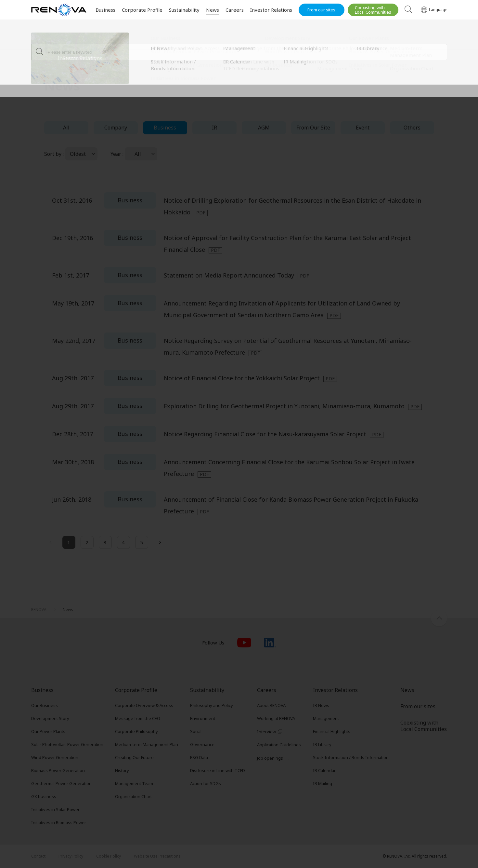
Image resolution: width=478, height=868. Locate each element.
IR (214, 128)
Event (363, 128)
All (66, 128)
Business (165, 128)
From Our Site (313, 128)
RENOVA (39, 41)
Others (412, 128)
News (68, 41)
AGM (264, 128)
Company (116, 128)
